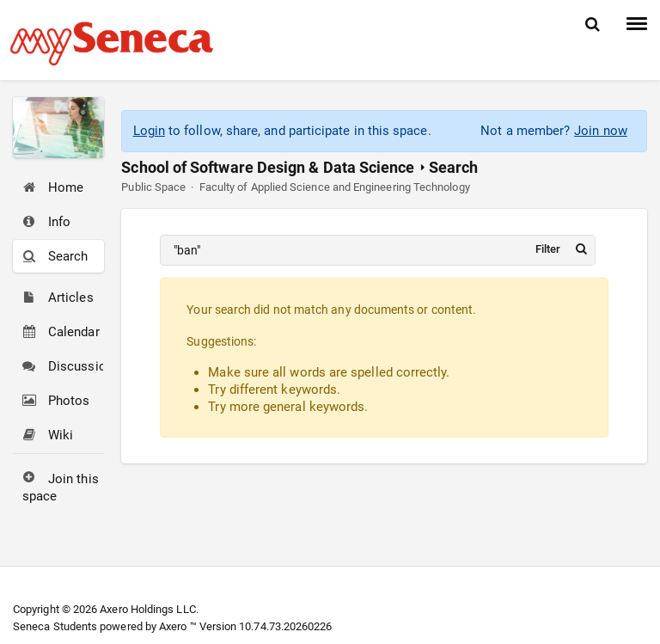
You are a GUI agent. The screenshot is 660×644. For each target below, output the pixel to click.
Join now (601, 131)
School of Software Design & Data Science (268, 167)
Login (149, 131)
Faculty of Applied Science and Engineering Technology (335, 187)
